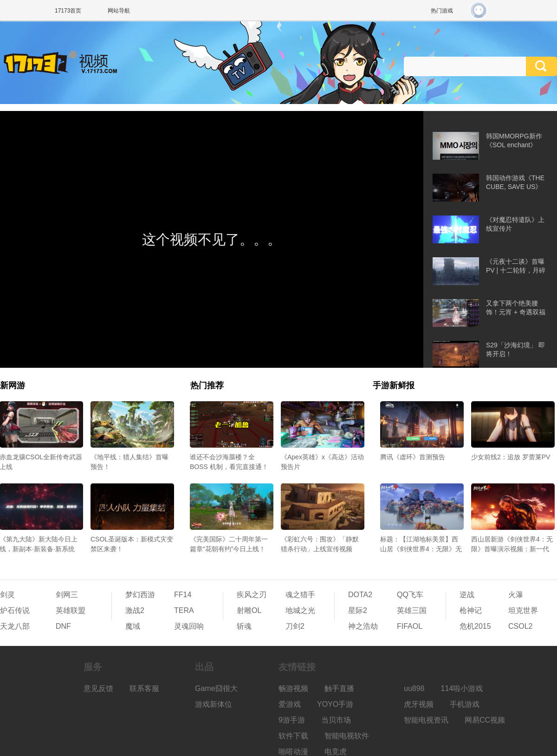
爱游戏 (290, 704)
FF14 (183, 595)
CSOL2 (520, 626)
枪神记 (471, 610)
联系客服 (144, 688)
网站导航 (119, 11)
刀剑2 (295, 626)
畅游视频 (293, 688)
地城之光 (300, 610)
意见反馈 (98, 688)
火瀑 (516, 595)
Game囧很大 (216, 688)
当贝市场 (336, 720)
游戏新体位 (214, 704)
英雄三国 (412, 610)
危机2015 (475, 626)
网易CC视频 (485, 720)
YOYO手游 (335, 704)
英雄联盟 (71, 610)
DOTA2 (360, 595)
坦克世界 (523, 610)
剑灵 (7, 595)
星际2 (358, 610)
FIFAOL (410, 626)
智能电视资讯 (426, 720)
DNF (63, 626)
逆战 (467, 595)
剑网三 (67, 595)
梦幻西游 (140, 595)
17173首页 (68, 11)
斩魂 (244, 626)
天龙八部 (15, 626)
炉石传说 (15, 610)
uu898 (414, 688)
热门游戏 (442, 11)
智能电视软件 (347, 736)
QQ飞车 (410, 595)
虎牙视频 (419, 704)
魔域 (133, 626)
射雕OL (249, 610)
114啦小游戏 (462, 688)
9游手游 (292, 720)
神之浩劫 (363, 626)
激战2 (135, 610)
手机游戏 (465, 704)
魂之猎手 (300, 595)
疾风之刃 (252, 595)
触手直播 (339, 688)
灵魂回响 (189, 626)
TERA (184, 610)
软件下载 (293, 736)
